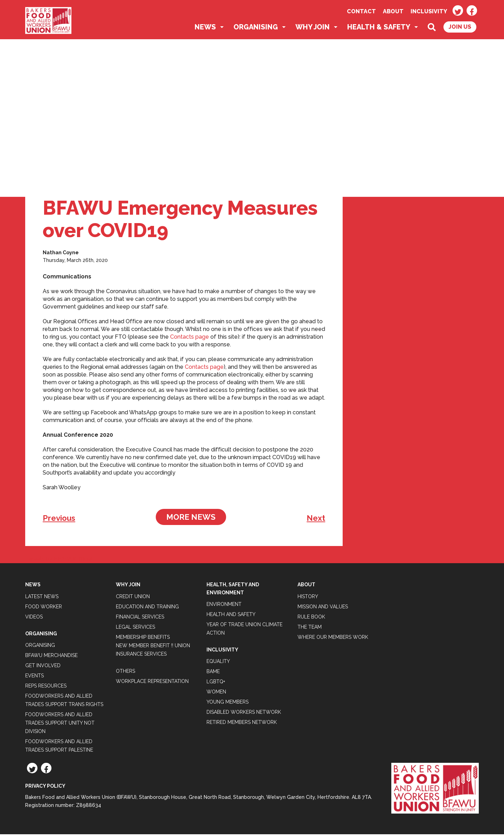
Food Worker (44, 608)
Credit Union (133, 598)
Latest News (42, 598)
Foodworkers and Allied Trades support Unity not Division (60, 725)
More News (191, 519)
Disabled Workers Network (244, 714)
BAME (213, 673)
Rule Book (311, 618)
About (393, 11)
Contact (361, 11)
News (205, 29)
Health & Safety (379, 29)
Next (316, 520)
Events (34, 677)
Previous (59, 520)
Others (125, 672)
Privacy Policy (45, 788)
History (308, 598)
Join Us (460, 29)
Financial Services (140, 618)
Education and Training (147, 608)
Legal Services (135, 628)
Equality (218, 663)
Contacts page (190, 338)
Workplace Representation (152, 683)
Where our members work (333, 638)
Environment (224, 606)
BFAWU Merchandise (51, 657)
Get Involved (43, 667)
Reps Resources (46, 688)
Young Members (227, 704)
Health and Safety (231, 616)
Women (216, 693)
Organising (256, 29)
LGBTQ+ (216, 683)
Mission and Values (323, 608)
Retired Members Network (242, 724)
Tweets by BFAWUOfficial (59, 561)
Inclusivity (429, 11)
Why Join (313, 29)
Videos (34, 618)
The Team (310, 628)
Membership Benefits (143, 638)
